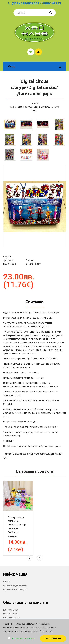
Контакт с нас (11, 610)
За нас (7, 581)
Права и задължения (15, 585)
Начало (34, 103)
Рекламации (10, 614)
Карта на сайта (11, 617)
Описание (34, 302)
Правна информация (15, 589)
